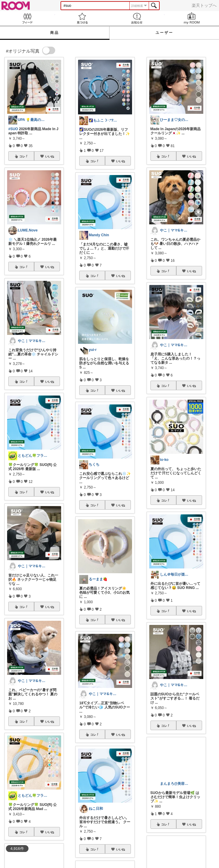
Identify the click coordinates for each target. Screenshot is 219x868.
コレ (24, 156)
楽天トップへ (204, 5)
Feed (27, 18)
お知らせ (137, 18)
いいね (50, 156)
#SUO (13, 129)
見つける (82, 18)
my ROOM (192, 18)
